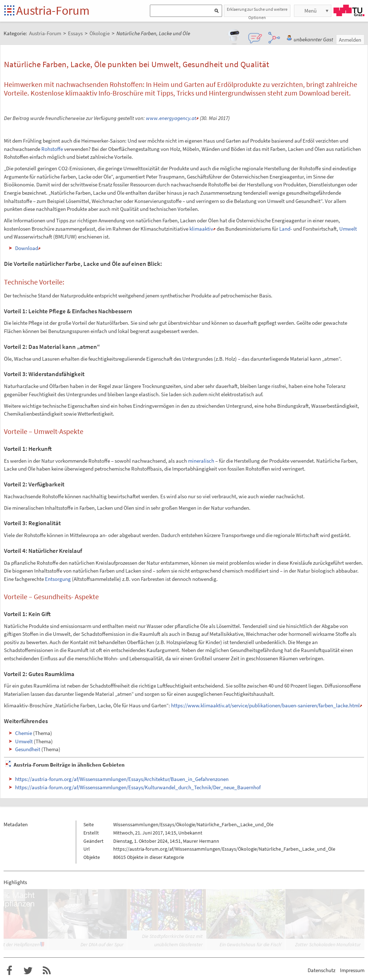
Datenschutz (321, 970)
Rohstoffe (52, 149)
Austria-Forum (53, 10)
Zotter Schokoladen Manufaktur (328, 944)
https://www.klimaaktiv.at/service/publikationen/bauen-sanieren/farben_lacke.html (265, 705)
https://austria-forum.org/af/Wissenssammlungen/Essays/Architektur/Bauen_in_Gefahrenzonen (122, 779)
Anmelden (350, 40)
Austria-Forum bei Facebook (9, 971)
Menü (310, 11)
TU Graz (349, 10)
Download (27, 248)
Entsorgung (58, 579)
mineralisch (201, 461)
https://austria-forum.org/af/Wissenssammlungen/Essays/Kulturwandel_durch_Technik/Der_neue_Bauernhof (138, 787)
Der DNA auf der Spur (102, 944)
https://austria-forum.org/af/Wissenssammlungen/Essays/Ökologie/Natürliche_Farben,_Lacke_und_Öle (224, 849)
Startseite (10, 11)
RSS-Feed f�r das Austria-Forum (47, 971)
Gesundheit (28, 749)
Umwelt (348, 229)
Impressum (352, 970)
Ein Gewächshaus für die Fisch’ (251, 944)
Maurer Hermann (201, 841)
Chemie (24, 733)
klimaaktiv (201, 229)
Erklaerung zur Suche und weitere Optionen (257, 12)
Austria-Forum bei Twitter (28, 971)
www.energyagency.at (171, 118)
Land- (286, 229)
